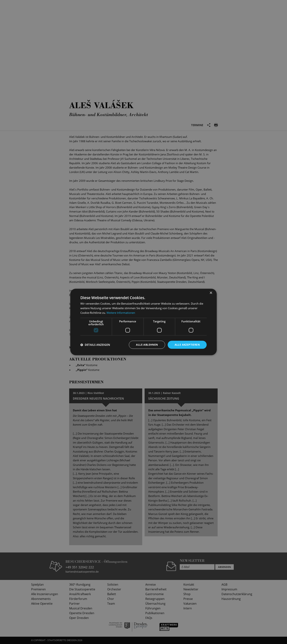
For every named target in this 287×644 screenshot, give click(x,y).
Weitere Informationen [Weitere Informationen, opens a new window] (121, 313)
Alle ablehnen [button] (147, 345)
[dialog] (143, 322)
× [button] (211, 293)
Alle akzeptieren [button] (187, 345)
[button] (95, 345)
